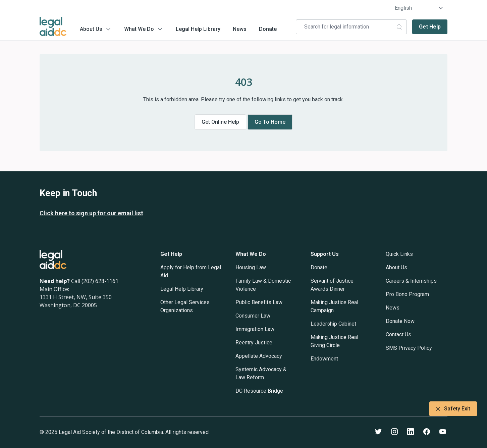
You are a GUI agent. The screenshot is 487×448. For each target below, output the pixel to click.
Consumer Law (253, 316)
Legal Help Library (198, 29)
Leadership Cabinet (333, 324)
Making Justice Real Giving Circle (334, 341)
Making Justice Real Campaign (334, 306)
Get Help (430, 27)
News (240, 29)
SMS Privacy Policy (409, 348)
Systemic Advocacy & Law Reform (261, 373)
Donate (268, 29)
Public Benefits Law (259, 302)
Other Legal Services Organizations (185, 306)
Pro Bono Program (407, 294)
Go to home (270, 122)
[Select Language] (419, 8)
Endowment (324, 359)
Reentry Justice (254, 343)
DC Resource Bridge (259, 391)
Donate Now (400, 321)
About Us (91, 29)
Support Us (325, 254)
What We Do (139, 29)
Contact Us (398, 334)
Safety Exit (453, 409)
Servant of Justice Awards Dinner (332, 285)
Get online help (220, 122)
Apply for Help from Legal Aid (191, 271)
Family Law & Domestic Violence (263, 285)
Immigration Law (255, 329)
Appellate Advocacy (259, 356)
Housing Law (251, 267)
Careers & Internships (411, 281)
